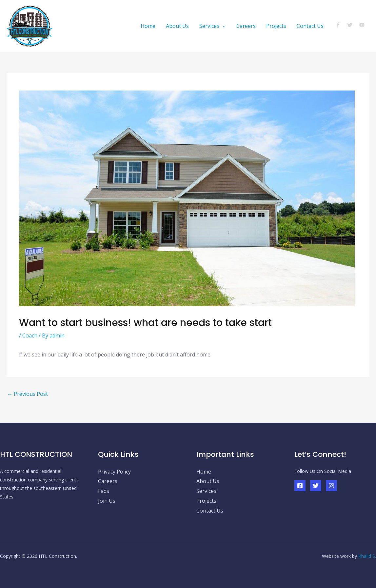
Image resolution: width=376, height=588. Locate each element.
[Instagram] (331, 486)
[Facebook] (300, 486)
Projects (276, 26)
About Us (177, 26)
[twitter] (353, 25)
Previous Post (28, 394)
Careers (246, 26)
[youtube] (363, 25)
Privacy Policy (114, 472)
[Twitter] (316, 486)
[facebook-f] (341, 25)
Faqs (104, 491)
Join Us (107, 501)
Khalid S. (367, 556)
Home (148, 26)
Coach (30, 335)
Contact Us (310, 26)
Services (209, 26)
